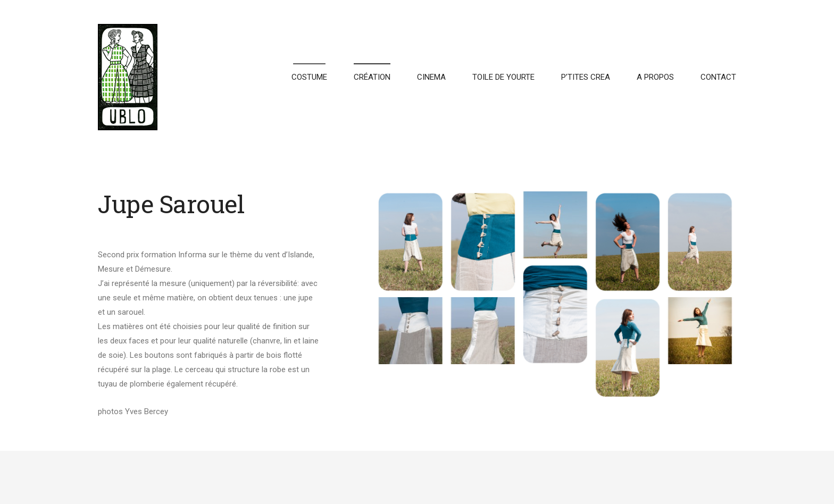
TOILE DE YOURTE (503, 77)
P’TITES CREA (586, 77)
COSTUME (309, 77)
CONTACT (718, 77)
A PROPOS (655, 77)
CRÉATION (372, 77)
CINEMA (431, 77)
